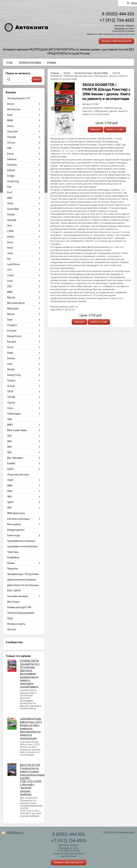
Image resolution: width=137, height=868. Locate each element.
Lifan (10, 281)
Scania (11, 358)
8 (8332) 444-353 (118, 14)
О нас (10, 62)
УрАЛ (10, 502)
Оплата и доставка (30, 62)
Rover (10, 347)
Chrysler (12, 137)
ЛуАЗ (10, 480)
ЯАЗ (9, 508)
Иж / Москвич (15, 458)
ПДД (10, 618)
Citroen (11, 143)
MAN (10, 292)
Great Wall (13, 209)
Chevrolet (13, 132)
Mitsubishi (13, 309)
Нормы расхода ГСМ (19, 607)
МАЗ (10, 486)
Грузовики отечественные (22, 546)
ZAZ (10, 286)
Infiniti (11, 237)
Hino (10, 226)
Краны (11, 563)
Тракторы (13, 552)
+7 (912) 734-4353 (117, 20)
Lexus (10, 275)
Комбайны (13, 557)
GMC (10, 198)
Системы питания (17, 596)
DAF (9, 148)
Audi (10, 115)
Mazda (11, 297)
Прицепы (12, 569)
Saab (10, 353)
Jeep (10, 253)
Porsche (12, 331)
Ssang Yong (14, 375)
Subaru (11, 380)
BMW (10, 120)
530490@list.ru (15, 833)
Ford (10, 192)
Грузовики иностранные (21, 541)
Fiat (9, 187)
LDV (9, 270)
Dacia (10, 154)
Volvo (10, 408)
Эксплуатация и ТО (19, 98)
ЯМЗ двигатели (16, 513)
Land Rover (13, 264)
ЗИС (9, 452)
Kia (9, 259)
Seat (10, 364)
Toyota (11, 403)
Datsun (11, 170)
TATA (10, 392)
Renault (12, 342)
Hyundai (12, 220)
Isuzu (10, 242)
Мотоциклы (14, 524)
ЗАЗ (9, 441)
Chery (10, 126)
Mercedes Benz (16, 303)
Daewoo (12, 159)
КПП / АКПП (14, 591)
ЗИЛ (10, 447)
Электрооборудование (21, 613)
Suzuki (11, 386)
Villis (10, 419)
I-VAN (10, 231)
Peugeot (12, 325)
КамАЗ (11, 463)
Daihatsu (12, 165)
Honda (11, 215)
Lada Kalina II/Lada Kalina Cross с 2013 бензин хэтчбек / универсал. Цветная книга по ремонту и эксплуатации (31, 728)
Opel (10, 320)
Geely (10, 203)
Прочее (12, 629)
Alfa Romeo (14, 109)
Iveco (10, 248)
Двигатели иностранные (22, 580)
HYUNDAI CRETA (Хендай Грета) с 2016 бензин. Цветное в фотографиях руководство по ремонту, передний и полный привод (30, 674)
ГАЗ (9, 436)
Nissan (11, 314)
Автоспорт (13, 602)
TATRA (11, 397)
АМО (10, 425)
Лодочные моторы (18, 475)
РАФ (10, 491)
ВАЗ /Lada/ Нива (17, 430)
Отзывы (52, 62)
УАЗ (9, 497)
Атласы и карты (16, 624)
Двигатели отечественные (23, 585)
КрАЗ (10, 469)
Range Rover (14, 336)
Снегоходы (14, 535)
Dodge (11, 176)
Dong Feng (13, 181)
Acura (11, 104)
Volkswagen (14, 414)
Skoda (11, 369)
